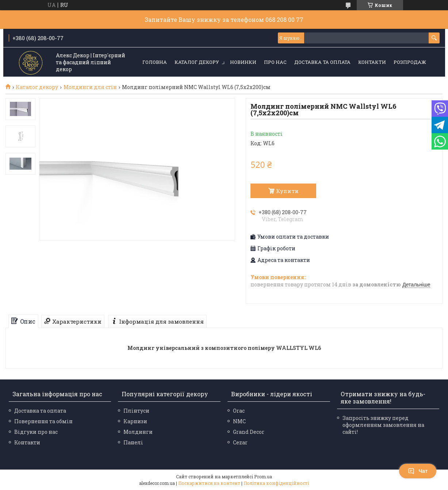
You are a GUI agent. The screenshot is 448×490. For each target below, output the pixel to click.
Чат (418, 471)
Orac (239, 411)
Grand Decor (249, 432)
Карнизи (135, 421)
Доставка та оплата (322, 62)
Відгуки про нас (36, 432)
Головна (155, 62)
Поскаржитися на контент (209, 483)
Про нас (275, 62)
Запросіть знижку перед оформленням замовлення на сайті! (383, 425)
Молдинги (138, 432)
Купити (287, 191)
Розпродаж (410, 62)
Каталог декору (197, 62)
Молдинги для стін (90, 87)
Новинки (243, 62)
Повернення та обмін (43, 421)
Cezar (240, 442)
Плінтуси (136, 411)
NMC (239, 421)
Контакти (372, 62)
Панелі (133, 442)
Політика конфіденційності (276, 483)
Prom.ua (263, 477)
